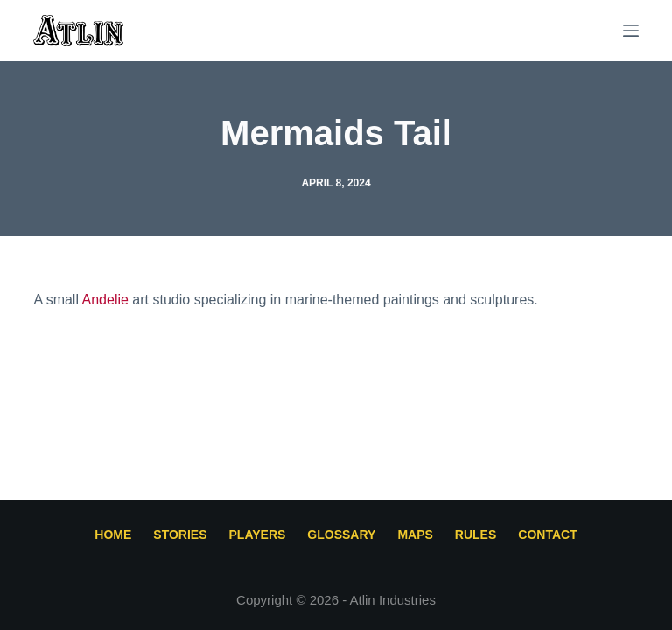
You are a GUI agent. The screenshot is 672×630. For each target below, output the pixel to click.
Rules (476, 535)
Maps (415, 535)
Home (113, 535)
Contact (547, 535)
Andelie (105, 300)
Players (258, 535)
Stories (180, 535)
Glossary (341, 535)
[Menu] (631, 31)
